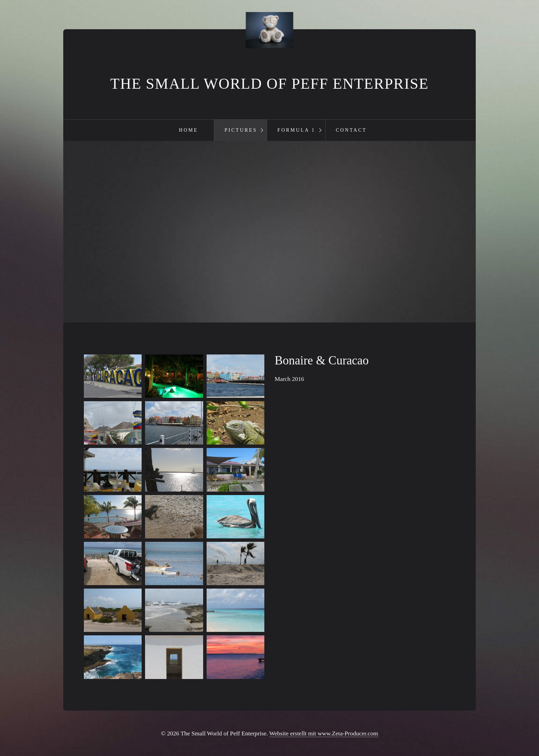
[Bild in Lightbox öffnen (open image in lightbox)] (113, 376)
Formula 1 (296, 130)
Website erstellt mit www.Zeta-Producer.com (323, 733)
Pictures (241, 130)
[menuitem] (188, 130)
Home (189, 130)
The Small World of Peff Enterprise (269, 84)
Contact (351, 130)
